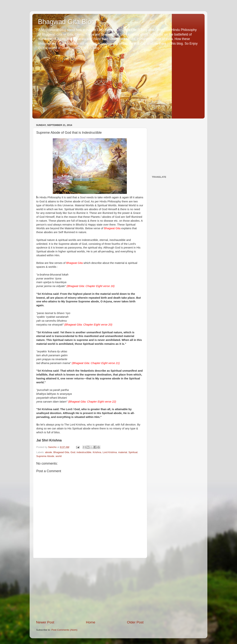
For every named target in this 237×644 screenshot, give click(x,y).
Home (91, 622)
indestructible (84, 452)
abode (49, 452)
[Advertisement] (90, 589)
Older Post (135, 622)
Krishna (97, 452)
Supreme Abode (45, 456)
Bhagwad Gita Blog (66, 22)
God (73, 452)
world (59, 456)
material (123, 452)
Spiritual (133, 452)
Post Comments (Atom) (64, 630)
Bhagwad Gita (61, 452)
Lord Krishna (110, 452)
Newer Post (45, 622)
